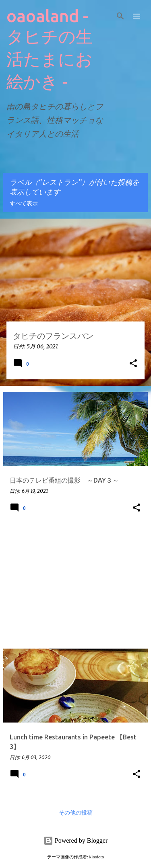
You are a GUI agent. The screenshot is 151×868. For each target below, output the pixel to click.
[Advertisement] (75, 586)
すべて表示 (24, 204)
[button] (133, 364)
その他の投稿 (76, 813)
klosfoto (97, 857)
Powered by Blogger (76, 840)
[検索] (120, 16)
